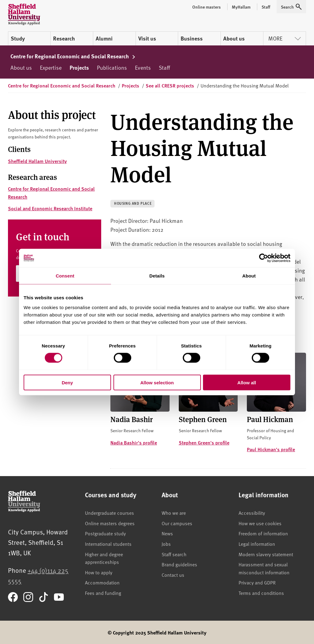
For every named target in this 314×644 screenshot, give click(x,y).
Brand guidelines (179, 564)
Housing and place (133, 203)
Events (143, 67)
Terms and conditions (261, 593)
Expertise (51, 67)
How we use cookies (260, 523)
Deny (67, 382)
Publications (112, 67)
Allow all (247, 382)
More (285, 38)
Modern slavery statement (266, 554)
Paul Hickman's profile (271, 449)
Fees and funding (103, 593)
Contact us (173, 575)
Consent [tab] (65, 276)
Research (64, 38)
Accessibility (252, 513)
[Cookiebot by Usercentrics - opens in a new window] (264, 258)
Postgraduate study (105, 533)
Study (18, 38)
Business (192, 38)
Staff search (174, 554)
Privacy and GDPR (257, 582)
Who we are (174, 513)
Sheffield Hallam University (37, 161)
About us (234, 38)
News (167, 533)
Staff (164, 67)
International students (108, 544)
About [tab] (249, 276)
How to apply (99, 572)
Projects (79, 68)
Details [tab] (157, 276)
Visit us (147, 38)
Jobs (166, 544)
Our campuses (177, 523)
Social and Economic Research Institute (50, 208)
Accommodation (102, 582)
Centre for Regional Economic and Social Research (73, 56)
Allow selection (157, 382)
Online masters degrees (110, 523)
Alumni (104, 38)
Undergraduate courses (109, 513)
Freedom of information (263, 533)
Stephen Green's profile (204, 442)
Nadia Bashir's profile (134, 442)
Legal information (257, 544)
